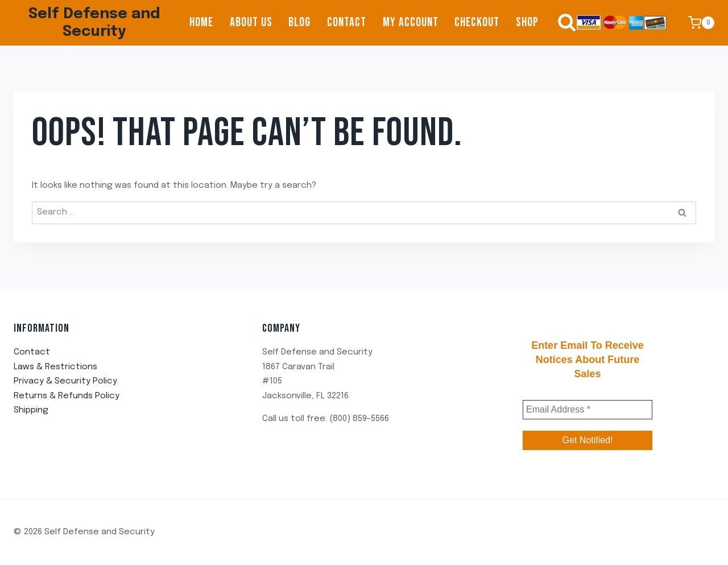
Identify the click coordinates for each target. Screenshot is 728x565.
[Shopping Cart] (701, 22)
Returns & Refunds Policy (67, 396)
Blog (299, 22)
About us (251, 22)
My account (411, 22)
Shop (527, 22)
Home (201, 22)
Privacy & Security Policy (65, 381)
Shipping (31, 410)
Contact (347, 22)
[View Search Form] (561, 22)
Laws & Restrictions (55, 367)
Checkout (477, 22)
